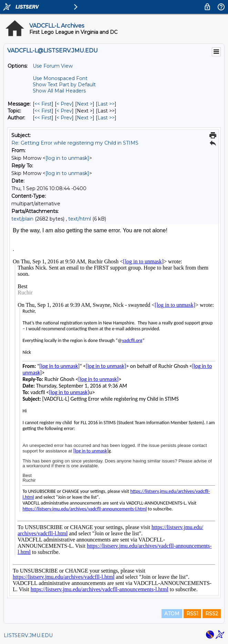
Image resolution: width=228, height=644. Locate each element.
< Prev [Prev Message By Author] (64, 118)
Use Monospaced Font (60, 78)
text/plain (22, 219)
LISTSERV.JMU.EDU (28, 635)
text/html (80, 219)
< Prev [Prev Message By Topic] (64, 111)
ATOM (172, 614)
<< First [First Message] (43, 104)
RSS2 (212, 614)
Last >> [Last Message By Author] (106, 118)
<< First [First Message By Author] (43, 118)
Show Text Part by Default (64, 85)
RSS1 (192, 614)
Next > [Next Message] (85, 104)
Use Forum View (53, 66)
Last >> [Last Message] (106, 104)
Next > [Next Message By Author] (85, 118)
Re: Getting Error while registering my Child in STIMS (75, 143)
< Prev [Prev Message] (64, 104)
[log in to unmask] (67, 158)
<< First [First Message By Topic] (43, 111)
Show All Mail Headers (59, 91)
